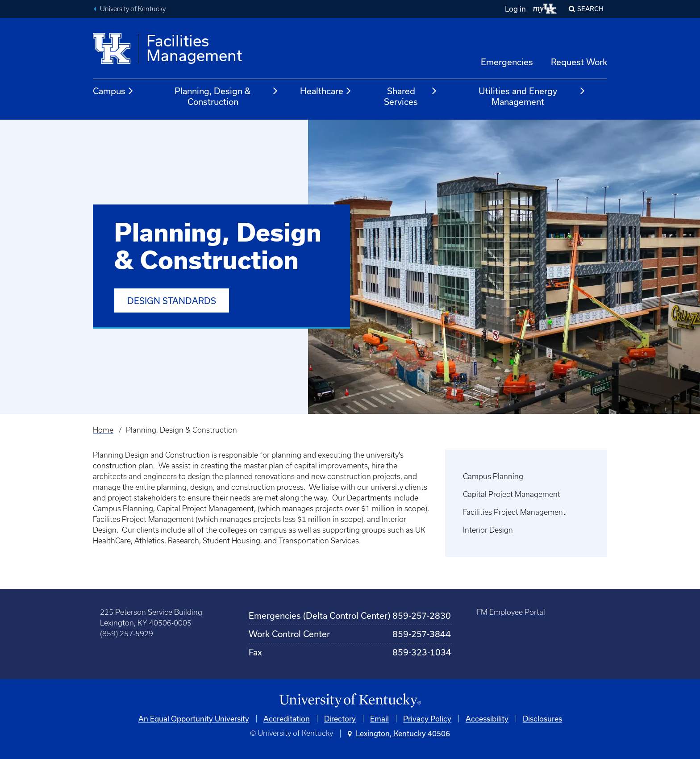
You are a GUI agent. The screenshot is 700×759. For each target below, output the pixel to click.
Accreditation (287, 719)
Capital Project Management (512, 494)
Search (590, 9)
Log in (515, 9)
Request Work (579, 62)
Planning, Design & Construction (227, 96)
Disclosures (542, 719)
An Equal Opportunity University (194, 719)
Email (379, 719)
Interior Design (488, 530)
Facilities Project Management (514, 512)
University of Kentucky (133, 9)
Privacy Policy (427, 719)
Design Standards (172, 301)
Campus (113, 91)
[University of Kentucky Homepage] (350, 701)
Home (103, 430)
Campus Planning (493, 476)
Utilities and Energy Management (532, 96)
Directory (340, 719)
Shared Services (410, 96)
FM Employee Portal (511, 612)
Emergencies (507, 62)
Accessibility (487, 719)
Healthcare (326, 91)
